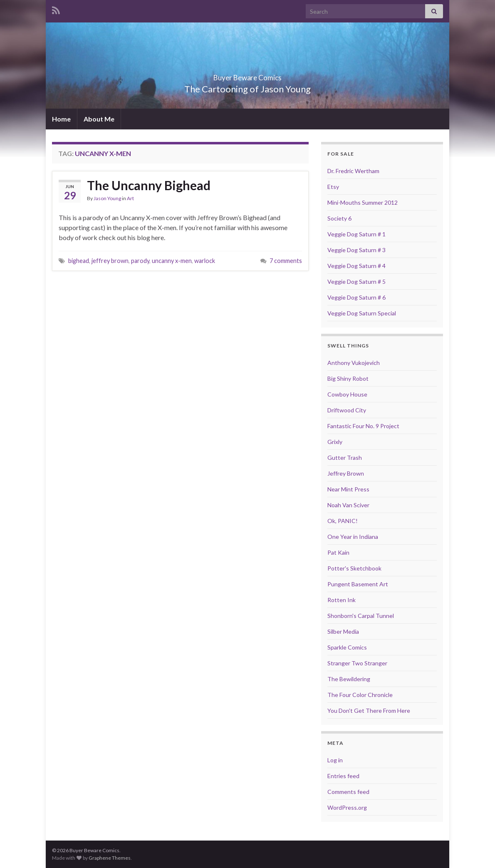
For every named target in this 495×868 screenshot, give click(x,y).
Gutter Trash (345, 458)
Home (61, 119)
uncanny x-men (172, 261)
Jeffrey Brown (346, 473)
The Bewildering (349, 679)
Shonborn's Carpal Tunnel (361, 616)
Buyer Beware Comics (248, 75)
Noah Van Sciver (348, 505)
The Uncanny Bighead (149, 185)
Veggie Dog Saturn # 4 (356, 266)
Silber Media (343, 631)
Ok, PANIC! (343, 521)
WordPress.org (347, 807)
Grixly (335, 442)
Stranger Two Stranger (357, 663)
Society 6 (339, 218)
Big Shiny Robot (348, 378)
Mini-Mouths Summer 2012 (363, 202)
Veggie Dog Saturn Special (362, 313)
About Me (99, 119)
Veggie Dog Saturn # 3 (356, 250)
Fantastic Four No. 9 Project (363, 426)
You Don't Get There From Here (369, 711)
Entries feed (343, 776)
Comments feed (348, 792)
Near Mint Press (348, 489)
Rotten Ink (342, 600)
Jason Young (107, 198)
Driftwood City (347, 410)
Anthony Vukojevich (354, 363)
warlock (205, 261)
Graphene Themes (110, 858)
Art (130, 198)
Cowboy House (347, 394)
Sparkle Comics (347, 647)
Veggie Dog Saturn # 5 (356, 281)
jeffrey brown (110, 261)
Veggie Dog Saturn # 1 (356, 234)
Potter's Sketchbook (354, 568)
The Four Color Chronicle (360, 695)
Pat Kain (338, 552)
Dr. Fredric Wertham (353, 171)
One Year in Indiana (353, 537)
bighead (79, 261)
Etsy (333, 187)
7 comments (286, 261)
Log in (335, 760)
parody (140, 261)
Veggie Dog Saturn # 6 (356, 297)
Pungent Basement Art (358, 584)
